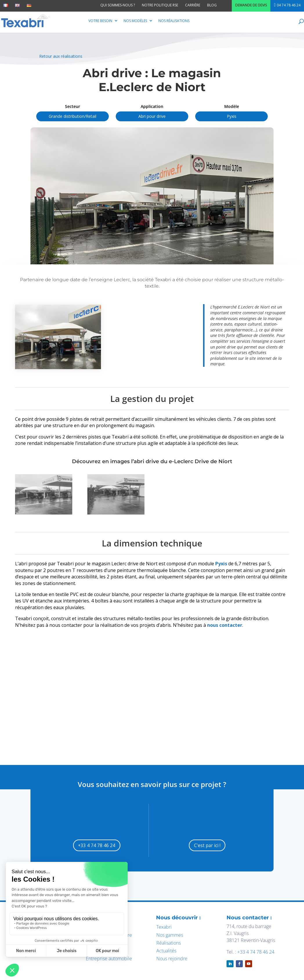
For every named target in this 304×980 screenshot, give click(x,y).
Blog (212, 5)
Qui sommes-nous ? (118, 5)
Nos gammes (170, 935)
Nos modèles (135, 21)
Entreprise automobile (109, 959)
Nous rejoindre (172, 959)
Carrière (193, 5)
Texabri (164, 927)
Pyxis (221, 564)
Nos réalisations (174, 21)
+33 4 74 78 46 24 (97, 845)
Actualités (166, 951)
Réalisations (169, 943)
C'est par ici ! (207, 845)
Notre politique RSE (160, 5)
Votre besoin (100, 21)
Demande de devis (251, 5)
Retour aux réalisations (61, 56)
